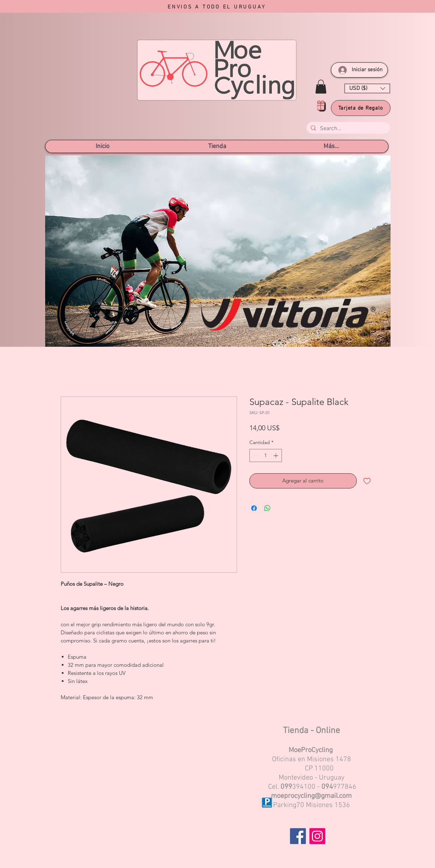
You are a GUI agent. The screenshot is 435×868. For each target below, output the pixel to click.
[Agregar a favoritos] (367, 481)
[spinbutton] (266, 455)
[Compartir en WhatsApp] (267, 508)
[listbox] (367, 88)
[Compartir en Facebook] (254, 508)
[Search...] (348, 129)
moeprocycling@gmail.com (311, 796)
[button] (321, 87)
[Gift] (321, 105)
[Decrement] (255, 455)
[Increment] (276, 455)
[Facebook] (298, 836)
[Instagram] (317, 836)
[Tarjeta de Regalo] (361, 108)
